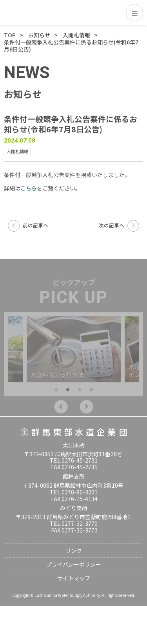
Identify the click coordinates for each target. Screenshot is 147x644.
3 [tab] (80, 393)
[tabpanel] (74, 352)
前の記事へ (28, 225)
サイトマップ (74, 578)
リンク (74, 551)
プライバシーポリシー (74, 564)
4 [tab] (91, 393)
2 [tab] (68, 393)
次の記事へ (119, 225)
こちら (29, 188)
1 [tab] (56, 393)
